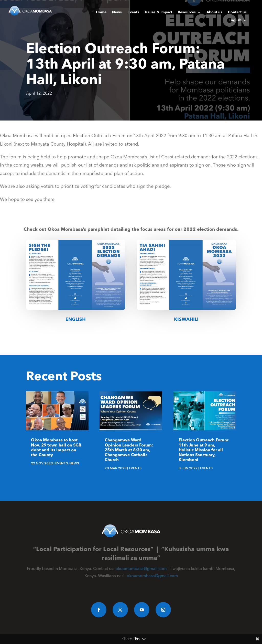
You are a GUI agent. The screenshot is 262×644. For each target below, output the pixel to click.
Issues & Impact (159, 12)
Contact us (237, 12)
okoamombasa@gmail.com (141, 569)
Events (133, 12)
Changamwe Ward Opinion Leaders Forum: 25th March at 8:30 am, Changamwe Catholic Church (129, 450)
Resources (187, 12)
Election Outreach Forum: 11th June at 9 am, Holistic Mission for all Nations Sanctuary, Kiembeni (204, 450)
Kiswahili (186, 320)
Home (101, 12)
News (117, 12)
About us (214, 12)
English (235, 20)
